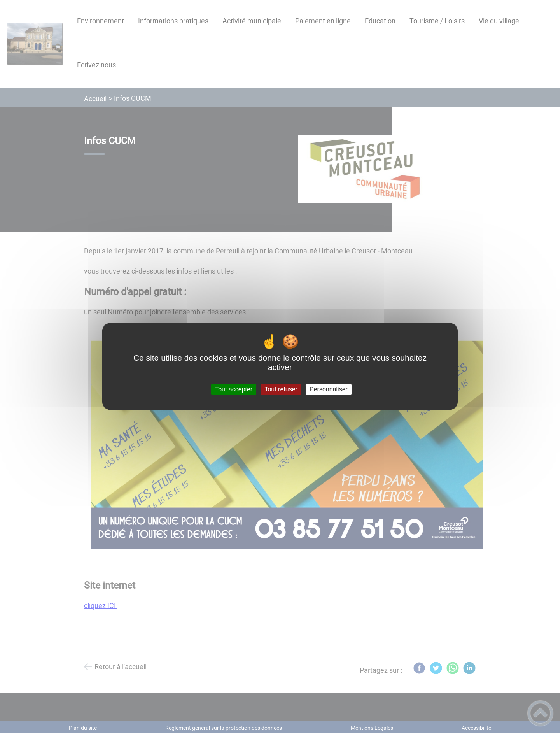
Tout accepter (234, 389)
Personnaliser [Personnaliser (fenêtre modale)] (329, 389)
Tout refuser (281, 389)
